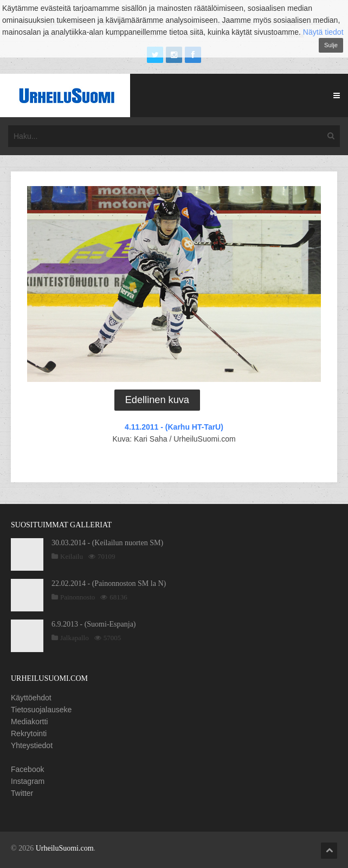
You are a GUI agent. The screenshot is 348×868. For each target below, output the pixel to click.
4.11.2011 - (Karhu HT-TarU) (174, 427)
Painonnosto (78, 597)
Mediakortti (29, 722)
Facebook (27, 769)
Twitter (22, 793)
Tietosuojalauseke (41, 710)
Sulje (331, 45)
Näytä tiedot (323, 32)
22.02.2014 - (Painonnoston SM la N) (109, 583)
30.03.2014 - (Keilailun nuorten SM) (107, 543)
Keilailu (72, 556)
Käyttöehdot (31, 698)
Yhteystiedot (32, 745)
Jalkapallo (75, 638)
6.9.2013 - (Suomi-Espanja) (94, 624)
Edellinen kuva (157, 400)
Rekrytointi (29, 733)
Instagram (28, 781)
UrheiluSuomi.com (65, 848)
